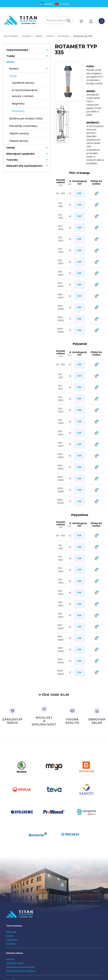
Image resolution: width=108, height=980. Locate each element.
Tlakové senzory (19, 141)
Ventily (11, 148)
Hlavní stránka (11, 36)
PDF (79, 193)
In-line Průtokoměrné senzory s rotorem (25, 93)
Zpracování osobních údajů (20, 967)
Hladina (14, 69)
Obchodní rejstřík (15, 963)
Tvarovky (12, 160)
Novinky (10, 936)
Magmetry (18, 104)
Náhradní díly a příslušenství (24, 166)
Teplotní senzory (19, 133)
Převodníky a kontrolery (23, 126)
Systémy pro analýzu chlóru (26, 119)
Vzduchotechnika (17, 50)
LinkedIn (48, 4)
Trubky (11, 56)
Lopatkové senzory (23, 83)
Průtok (50, 36)
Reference (11, 932)
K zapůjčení (12, 940)
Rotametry (64, 36)
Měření (39, 36)
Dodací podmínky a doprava (21, 971)
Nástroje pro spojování (20, 154)
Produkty (27, 36)
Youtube (64, 4)
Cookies (10, 959)
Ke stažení (11, 944)
